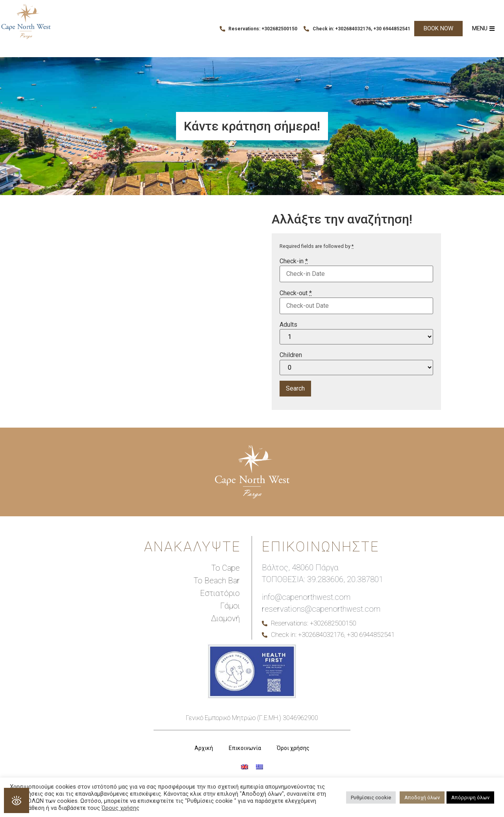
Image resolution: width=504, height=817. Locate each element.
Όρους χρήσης (120, 808)
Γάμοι (230, 606)
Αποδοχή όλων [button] (422, 797)
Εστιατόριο (220, 593)
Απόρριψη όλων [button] (470, 797)
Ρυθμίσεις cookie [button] (371, 797)
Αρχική (204, 748)
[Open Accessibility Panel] (17, 800)
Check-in (294, 261)
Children (291, 355)
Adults (288, 325)
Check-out (296, 293)
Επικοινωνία (245, 748)
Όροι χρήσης (293, 748)
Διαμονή (225, 618)
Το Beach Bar (217, 581)
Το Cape (226, 568)
